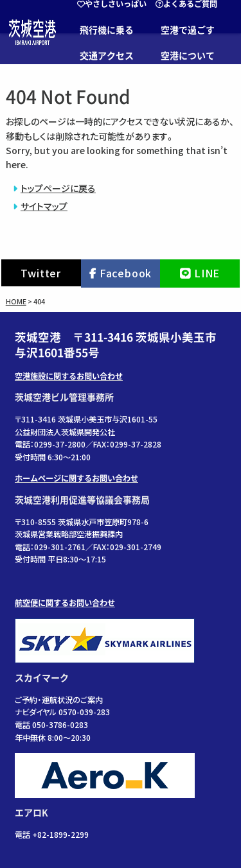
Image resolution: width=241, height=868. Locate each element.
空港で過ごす (188, 30)
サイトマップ (44, 206)
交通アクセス (107, 56)
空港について (188, 56)
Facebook (126, 273)
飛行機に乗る (107, 30)
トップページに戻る (58, 188)
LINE (207, 273)
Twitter (41, 273)
